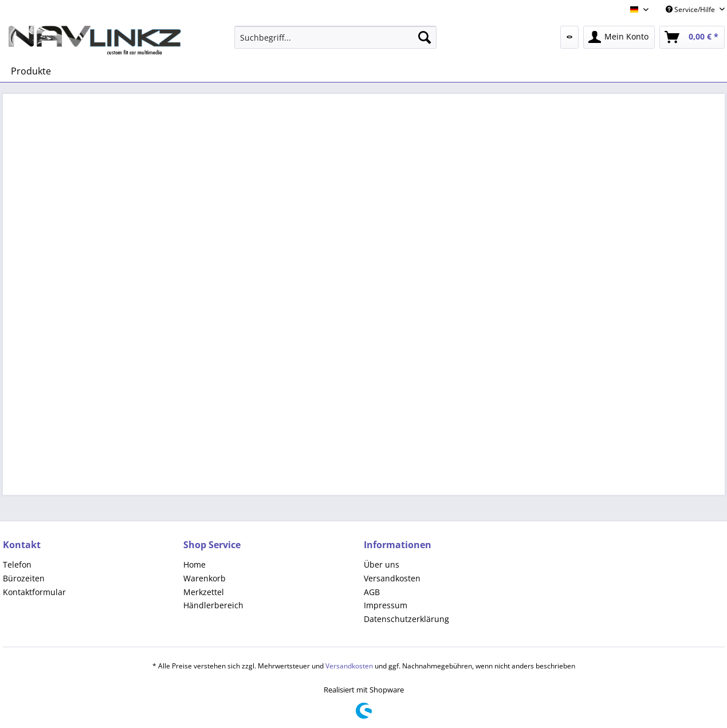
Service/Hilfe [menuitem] (691, 9)
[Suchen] (425, 37)
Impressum (386, 605)
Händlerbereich (213, 605)
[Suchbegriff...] (335, 37)
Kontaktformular (34, 592)
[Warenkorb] (692, 37)
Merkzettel (204, 592)
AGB (372, 592)
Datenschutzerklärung (406, 619)
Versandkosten (392, 578)
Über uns (382, 564)
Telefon (17, 564)
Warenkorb (205, 578)
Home (194, 564)
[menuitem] (335, 37)
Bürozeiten (24, 578)
